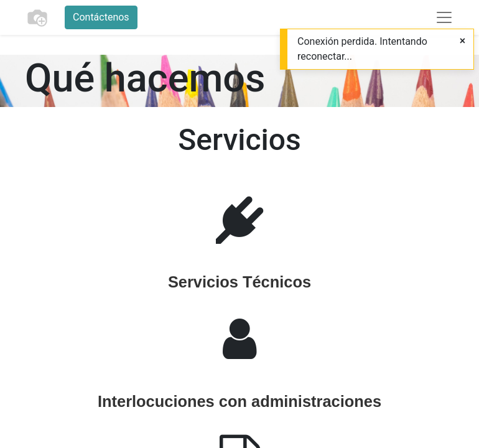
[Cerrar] (463, 41)
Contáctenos (101, 17)
